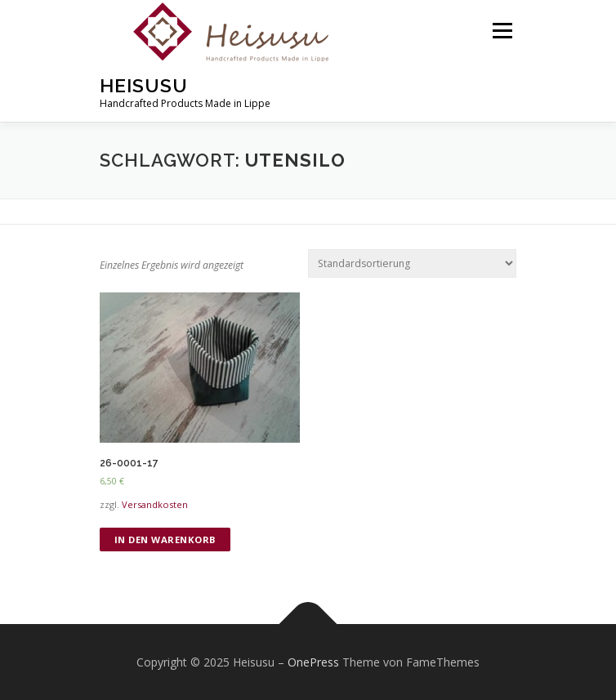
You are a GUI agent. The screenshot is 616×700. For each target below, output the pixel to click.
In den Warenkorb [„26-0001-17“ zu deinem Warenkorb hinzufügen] (165, 539)
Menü (501, 31)
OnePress (313, 662)
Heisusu (144, 85)
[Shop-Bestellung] (412, 263)
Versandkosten (155, 504)
